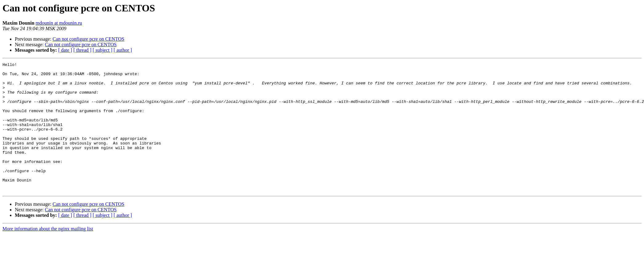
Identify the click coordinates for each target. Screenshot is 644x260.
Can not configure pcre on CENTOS (89, 39)
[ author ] (123, 50)
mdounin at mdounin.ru (59, 23)
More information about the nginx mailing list (48, 255)
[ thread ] (82, 50)
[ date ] (65, 50)
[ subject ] (103, 50)
